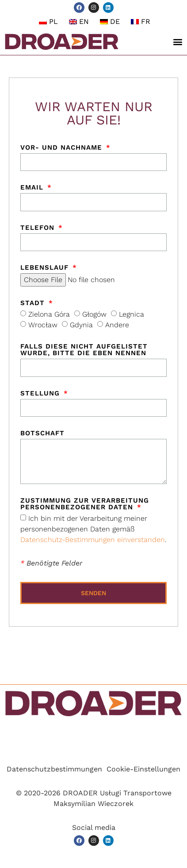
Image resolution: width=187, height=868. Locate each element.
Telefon (39, 228)
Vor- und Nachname (63, 148)
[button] (178, 42)
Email (33, 188)
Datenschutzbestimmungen (54, 769)
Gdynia (81, 325)
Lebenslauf (46, 268)
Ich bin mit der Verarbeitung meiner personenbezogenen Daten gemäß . (93, 529)
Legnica (132, 314)
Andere (117, 325)
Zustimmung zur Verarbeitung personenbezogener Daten (85, 504)
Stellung (41, 394)
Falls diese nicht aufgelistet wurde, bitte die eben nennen (84, 350)
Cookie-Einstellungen (143, 769)
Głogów (94, 314)
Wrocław (43, 325)
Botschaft (42, 434)
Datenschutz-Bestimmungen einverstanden (93, 540)
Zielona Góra (49, 314)
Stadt (34, 303)
